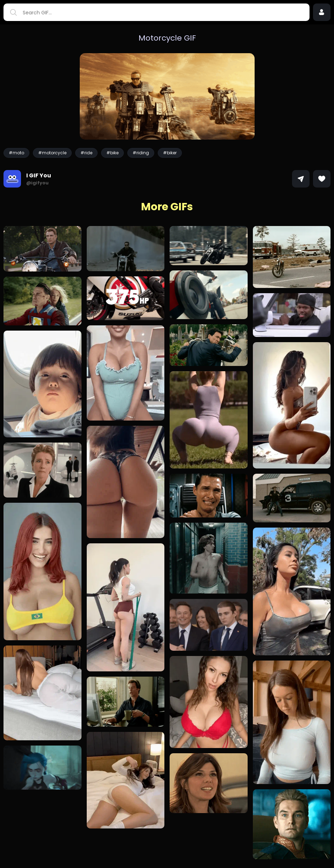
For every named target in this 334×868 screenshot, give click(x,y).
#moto (16, 153)
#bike (112, 153)
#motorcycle (52, 153)
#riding (141, 153)
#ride (86, 153)
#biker (170, 153)
